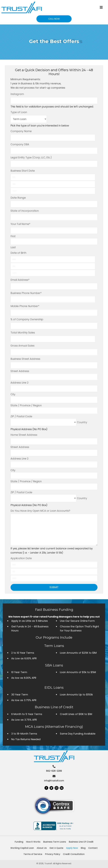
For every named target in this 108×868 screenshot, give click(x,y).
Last (13, 247)
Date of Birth (18, 253)
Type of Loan (19, 112)
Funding (19, 842)
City (13, 394)
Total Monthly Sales (23, 333)
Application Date (21, 558)
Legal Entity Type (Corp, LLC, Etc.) (31, 157)
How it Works (33, 842)
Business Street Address (25, 359)
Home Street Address (24, 435)
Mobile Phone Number (25, 306)
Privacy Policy (53, 854)
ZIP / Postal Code (21, 416)
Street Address (20, 371)
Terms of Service (33, 854)
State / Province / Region (26, 405)
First (13, 236)
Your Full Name (20, 224)
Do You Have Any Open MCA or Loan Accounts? (40, 511)
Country (82, 422)
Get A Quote (56, 848)
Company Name (21, 131)
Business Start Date (23, 171)
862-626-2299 (54, 771)
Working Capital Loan (22, 848)
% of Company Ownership (27, 319)
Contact (93, 848)
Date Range (18, 198)
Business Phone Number (26, 293)
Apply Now (72, 848)
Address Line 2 (19, 383)
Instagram (17, 94)
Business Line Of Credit (81, 842)
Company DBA (20, 144)
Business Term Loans (55, 842)
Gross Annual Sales (22, 346)
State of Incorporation (25, 211)
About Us (42, 848)
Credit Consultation (74, 854)
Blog (83, 848)
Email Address (20, 280)
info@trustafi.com (54, 781)
